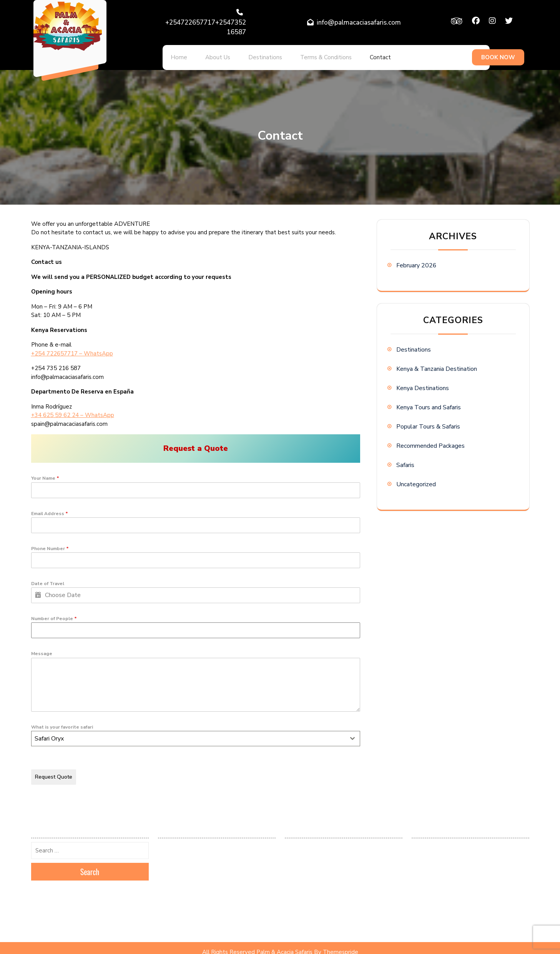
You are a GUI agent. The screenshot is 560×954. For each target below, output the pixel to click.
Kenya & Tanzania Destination (437, 364)
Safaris (405, 460)
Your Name (45, 473)
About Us (210, 55)
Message (42, 649)
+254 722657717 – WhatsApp (72, 349)
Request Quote (54, 772)
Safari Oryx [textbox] (49, 734)
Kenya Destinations (423, 383)
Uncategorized (416, 479)
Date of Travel (48, 579)
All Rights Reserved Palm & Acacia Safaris (257, 944)
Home (177, 55)
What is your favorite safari (62, 722)
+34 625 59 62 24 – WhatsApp (73, 410)
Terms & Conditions (309, 55)
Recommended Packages (430, 441)
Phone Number (50, 544)
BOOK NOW (498, 55)
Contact (358, 55)
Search (90, 864)
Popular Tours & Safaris (428, 422)
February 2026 (416, 260)
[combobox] (196, 734)
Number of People (54, 614)
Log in (292, 839)
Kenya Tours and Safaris (429, 402)
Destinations (253, 55)
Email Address (50, 509)
